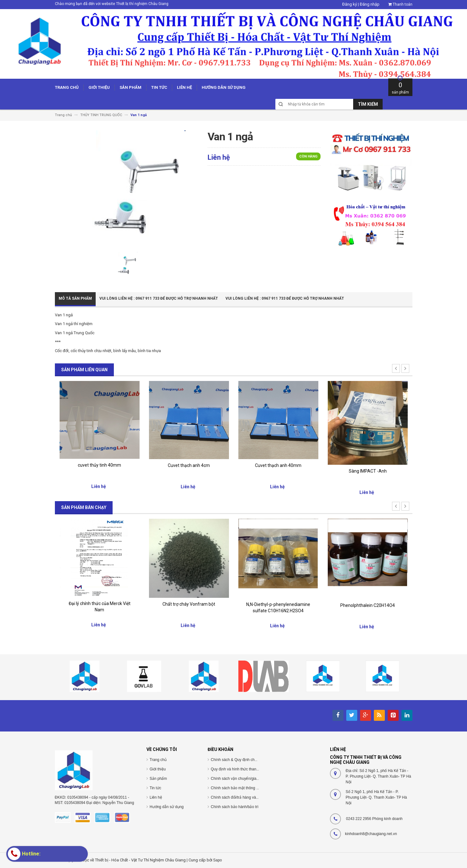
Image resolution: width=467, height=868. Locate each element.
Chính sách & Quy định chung (236, 760)
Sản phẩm (158, 779)
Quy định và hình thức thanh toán (239, 769)
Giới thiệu (158, 769)
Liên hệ (156, 797)
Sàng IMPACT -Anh (368, 471)
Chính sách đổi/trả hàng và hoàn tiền (242, 797)
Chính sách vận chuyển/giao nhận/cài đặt (245, 779)
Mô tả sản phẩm (75, 298)
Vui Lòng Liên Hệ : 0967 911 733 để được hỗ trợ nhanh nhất (159, 298)
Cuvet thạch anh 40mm (278, 465)
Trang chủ (158, 760)
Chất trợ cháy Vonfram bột (189, 604)
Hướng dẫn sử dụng (167, 807)
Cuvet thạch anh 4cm (189, 465)
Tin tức (155, 788)
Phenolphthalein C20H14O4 (368, 605)
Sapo (218, 860)
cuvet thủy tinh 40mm (99, 465)
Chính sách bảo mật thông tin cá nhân (243, 788)
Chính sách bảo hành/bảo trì (235, 807)
